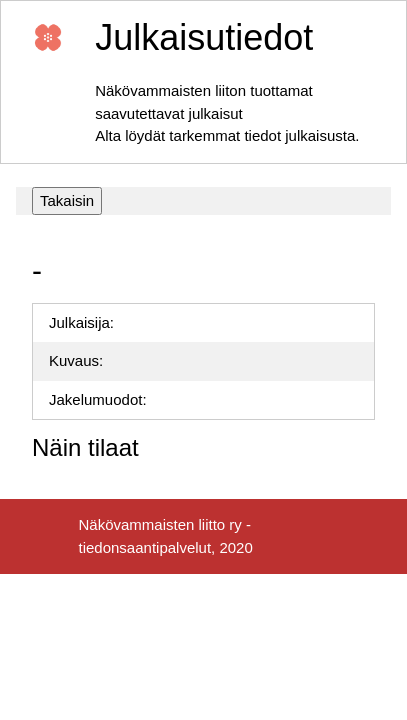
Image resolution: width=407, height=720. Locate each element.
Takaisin (67, 200)
